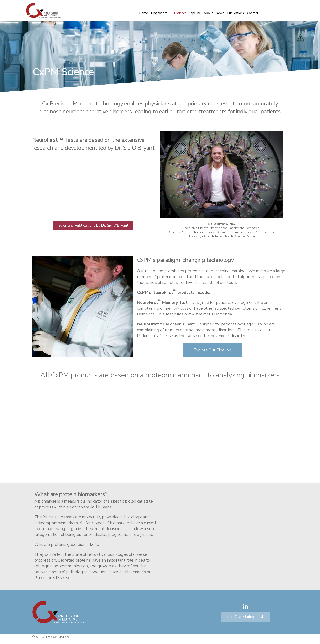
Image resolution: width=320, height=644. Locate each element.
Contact (253, 13)
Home (143, 13)
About (208, 13)
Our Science (178, 13)
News (220, 13)
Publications (236, 13)
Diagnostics (159, 13)
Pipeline (195, 13)
